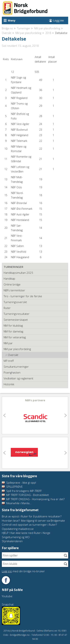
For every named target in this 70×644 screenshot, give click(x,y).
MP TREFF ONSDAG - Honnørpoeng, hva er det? (33, 499)
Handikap (9, 279)
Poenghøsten (12, 372)
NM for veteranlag (15, 337)
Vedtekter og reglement (18, 378)
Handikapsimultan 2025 (18, 273)
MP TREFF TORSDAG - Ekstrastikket (25, 495)
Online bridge (12, 284)
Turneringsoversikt (15, 302)
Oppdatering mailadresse (18, 529)
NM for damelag (13, 331)
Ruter (7, 308)
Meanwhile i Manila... (17, 503)
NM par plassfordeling (47, 28)
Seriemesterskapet (16, 320)
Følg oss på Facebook (6, 580)
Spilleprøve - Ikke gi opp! (19, 483)
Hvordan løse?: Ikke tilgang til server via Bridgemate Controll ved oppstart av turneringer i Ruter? (33, 523)
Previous (5, 415)
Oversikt (7, 33)
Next (65, 415)
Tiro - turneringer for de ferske (23, 296)
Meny (12, 20)
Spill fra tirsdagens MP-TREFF (22, 491)
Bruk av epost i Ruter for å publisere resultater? (32, 516)
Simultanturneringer (16, 367)
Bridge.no (7, 28)
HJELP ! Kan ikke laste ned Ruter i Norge (26, 533)
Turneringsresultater (17, 314)
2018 (48, 33)
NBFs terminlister (14, 290)
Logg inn (58, 20)
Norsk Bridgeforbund (25, 8)
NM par (8, 343)
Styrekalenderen (12, 541)
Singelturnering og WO (16, 537)
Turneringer (24, 28)
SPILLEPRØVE (12, 487)
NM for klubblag (13, 325)
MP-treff (9, 361)
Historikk (9, 384)
